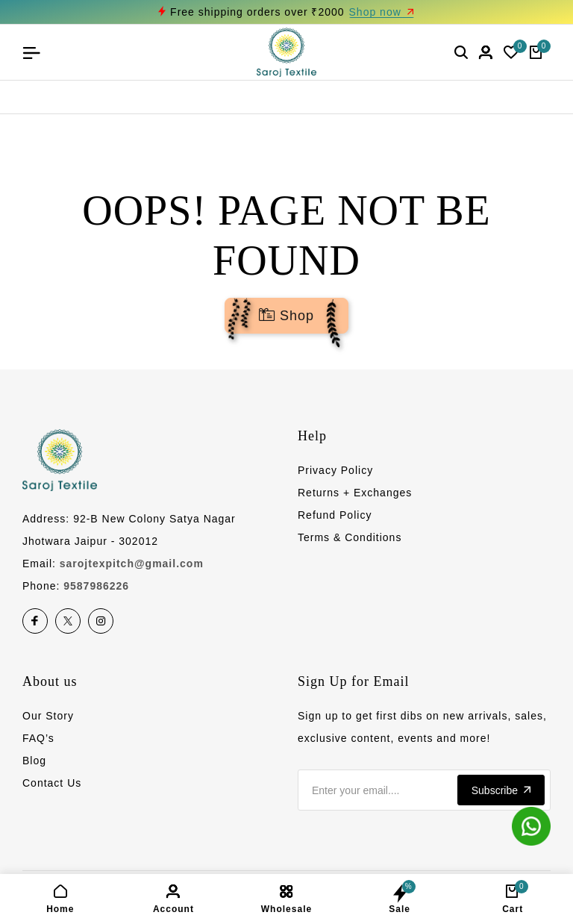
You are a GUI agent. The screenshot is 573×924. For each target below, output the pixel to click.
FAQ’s (38, 738)
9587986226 (96, 586)
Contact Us (52, 783)
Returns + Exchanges (355, 493)
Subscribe (501, 790)
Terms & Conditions (350, 537)
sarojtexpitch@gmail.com (132, 564)
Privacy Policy (335, 470)
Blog (34, 761)
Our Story (48, 716)
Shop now (382, 12)
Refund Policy (335, 515)
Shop (286, 316)
